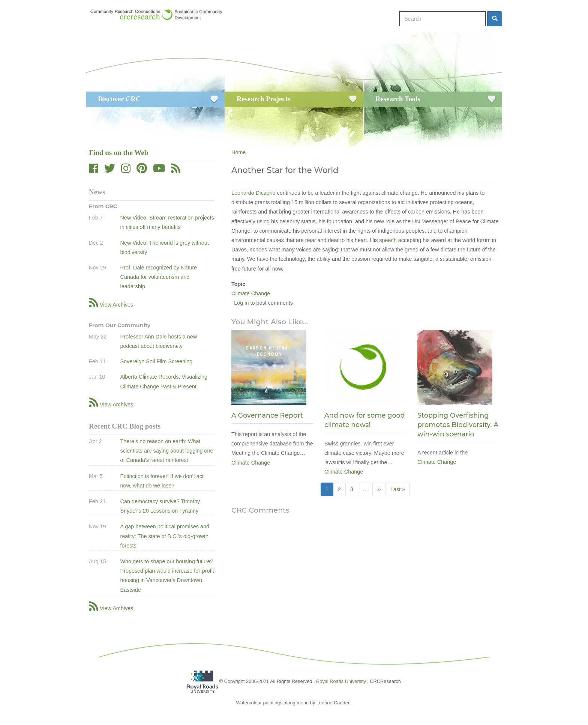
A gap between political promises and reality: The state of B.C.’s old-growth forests (165, 536)
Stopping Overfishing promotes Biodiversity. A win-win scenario (458, 424)
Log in (241, 303)
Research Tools (398, 99)
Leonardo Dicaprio (253, 193)
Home (238, 152)
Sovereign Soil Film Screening (156, 361)
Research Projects (263, 99)
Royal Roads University (341, 681)
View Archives (116, 305)
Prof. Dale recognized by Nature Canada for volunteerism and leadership (158, 277)
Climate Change (251, 293)
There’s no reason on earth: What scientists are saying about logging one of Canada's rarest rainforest (166, 451)
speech (388, 240)
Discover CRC (119, 99)
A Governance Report (267, 415)
